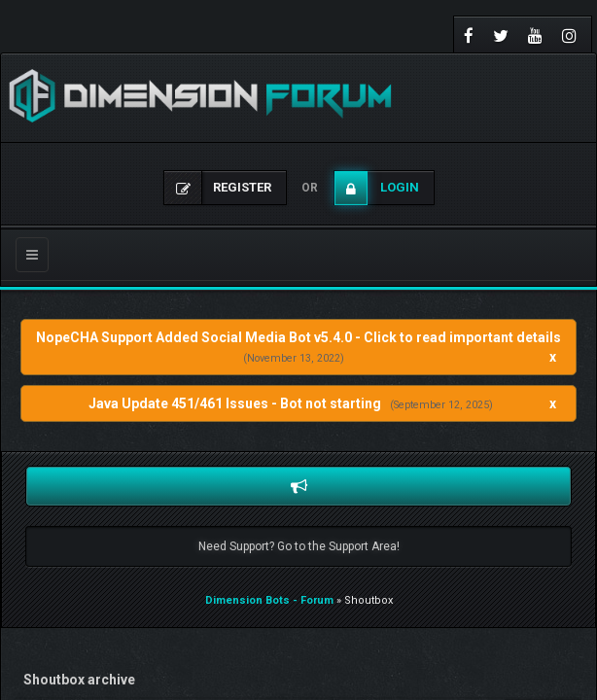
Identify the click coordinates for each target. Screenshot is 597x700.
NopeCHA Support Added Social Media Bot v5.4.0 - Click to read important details (298, 337)
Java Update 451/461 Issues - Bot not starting (235, 403)
